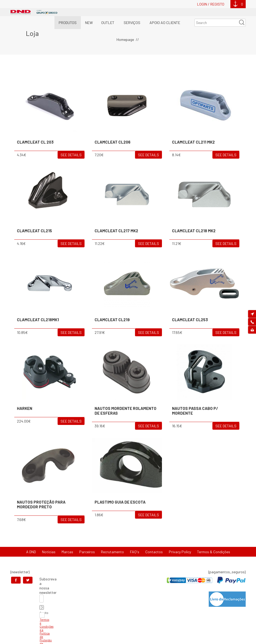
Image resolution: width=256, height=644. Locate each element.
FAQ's (135, 552)
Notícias (49, 552)
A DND (31, 552)
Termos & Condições (214, 552)
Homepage (125, 39)
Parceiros (87, 552)
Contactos (154, 552)
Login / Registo (211, 4)
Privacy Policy (180, 552)
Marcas (67, 552)
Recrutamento (112, 552)
